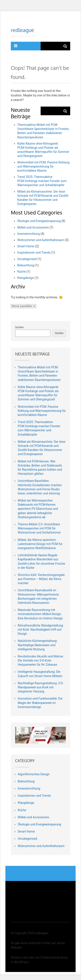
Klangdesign (26, 278)
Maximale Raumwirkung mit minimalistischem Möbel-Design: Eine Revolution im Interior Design (40, 614)
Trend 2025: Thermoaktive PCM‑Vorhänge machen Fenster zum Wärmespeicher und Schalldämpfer (42, 181)
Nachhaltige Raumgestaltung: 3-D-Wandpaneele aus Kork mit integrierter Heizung (41, 687)
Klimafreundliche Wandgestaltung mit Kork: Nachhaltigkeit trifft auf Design (40, 630)
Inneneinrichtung (29, 234)
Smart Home (26, 246)
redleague (22, 30)
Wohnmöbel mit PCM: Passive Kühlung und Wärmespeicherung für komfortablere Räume (43, 166)
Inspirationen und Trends (34, 253)
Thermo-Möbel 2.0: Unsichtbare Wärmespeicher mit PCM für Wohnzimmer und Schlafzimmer (39, 528)
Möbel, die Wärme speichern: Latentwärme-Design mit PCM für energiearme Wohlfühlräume (40, 544)
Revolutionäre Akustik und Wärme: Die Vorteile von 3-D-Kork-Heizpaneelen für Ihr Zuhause (41, 660)
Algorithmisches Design (34, 774)
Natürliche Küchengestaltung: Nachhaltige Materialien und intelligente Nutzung (37, 645)
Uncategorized (27, 259)
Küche (21, 272)
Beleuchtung (26, 265)
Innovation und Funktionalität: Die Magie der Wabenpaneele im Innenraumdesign (40, 703)
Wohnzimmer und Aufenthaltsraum (41, 240)
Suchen (19, 327)
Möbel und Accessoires (33, 227)
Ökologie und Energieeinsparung (39, 221)
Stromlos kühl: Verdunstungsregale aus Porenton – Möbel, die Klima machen (41, 579)
